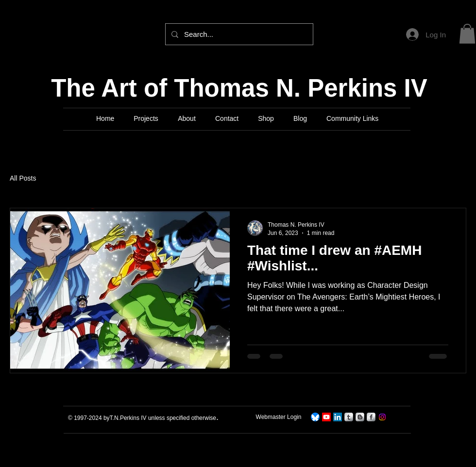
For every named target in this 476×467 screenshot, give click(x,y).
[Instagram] (382, 417)
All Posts (23, 178)
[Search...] (238, 34)
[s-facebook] (371, 417)
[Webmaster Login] (279, 417)
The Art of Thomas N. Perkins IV (239, 88)
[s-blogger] (360, 417)
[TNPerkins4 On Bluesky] (315, 417)
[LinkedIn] (338, 417)
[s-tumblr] (349, 417)
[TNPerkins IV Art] (326, 417)
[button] (467, 34)
